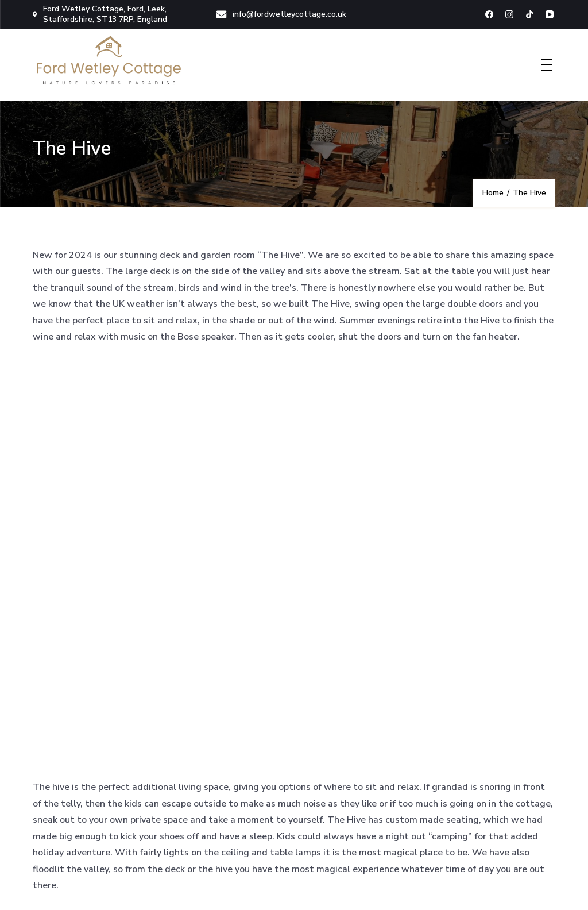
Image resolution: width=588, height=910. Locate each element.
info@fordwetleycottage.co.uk (281, 14)
